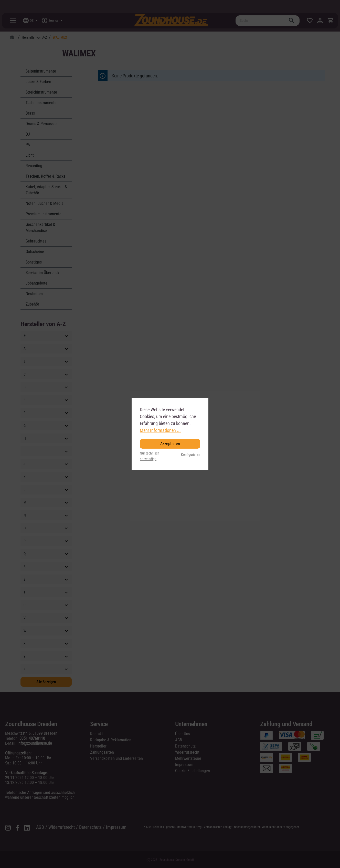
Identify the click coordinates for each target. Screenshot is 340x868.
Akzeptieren (170, 444)
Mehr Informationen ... (160, 430)
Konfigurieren (191, 455)
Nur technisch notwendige (150, 456)
